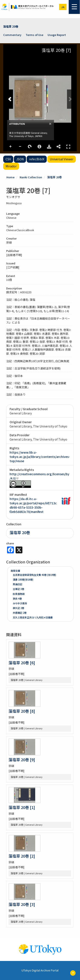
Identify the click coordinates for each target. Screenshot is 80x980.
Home (10, 177)
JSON (20, 159)
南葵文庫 (15, 571)
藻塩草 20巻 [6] (22, 663)
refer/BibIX (37, 159)
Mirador (11, 166)
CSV (8, 159)
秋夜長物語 (19, 594)
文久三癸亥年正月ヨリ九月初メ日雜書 (33, 617)
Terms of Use (34, 35)
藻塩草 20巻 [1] (22, 807)
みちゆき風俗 (20, 603)
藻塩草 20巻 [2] (22, 856)
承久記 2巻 (18, 608)
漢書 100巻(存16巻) (23, 579)
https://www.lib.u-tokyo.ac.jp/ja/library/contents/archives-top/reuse (40, 457)
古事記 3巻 (18, 589)
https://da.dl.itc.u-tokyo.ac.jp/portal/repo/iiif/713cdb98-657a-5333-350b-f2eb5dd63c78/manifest (33, 505)
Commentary (12, 35)
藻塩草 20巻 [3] (22, 904)
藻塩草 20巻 (11, 26)
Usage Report (57, 35)
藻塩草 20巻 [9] (22, 760)
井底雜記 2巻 (20, 613)
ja (63, 7)
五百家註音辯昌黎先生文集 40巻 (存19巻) (34, 575)
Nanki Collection (31, 177)
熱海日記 (17, 584)
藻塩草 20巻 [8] (22, 711)
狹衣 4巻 (17, 599)
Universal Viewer (62, 159)
